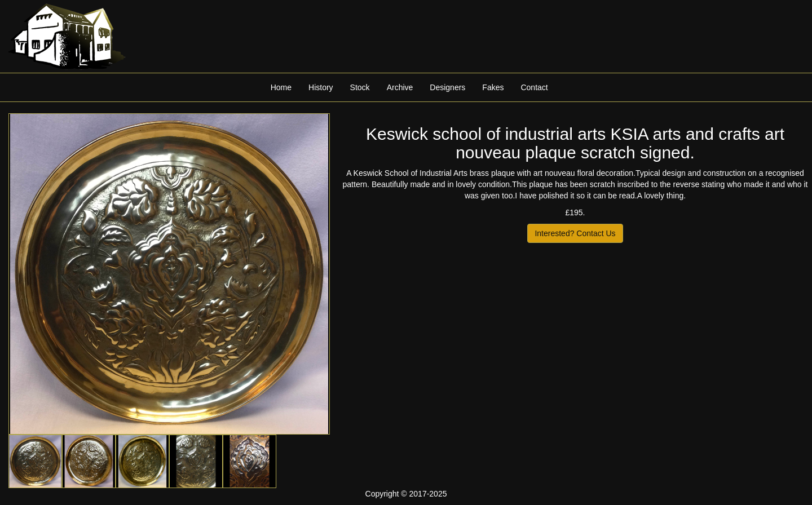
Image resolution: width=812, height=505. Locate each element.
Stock (360, 87)
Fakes (493, 87)
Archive (400, 87)
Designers (447, 87)
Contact (534, 87)
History (321, 87)
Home (281, 87)
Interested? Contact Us (575, 233)
